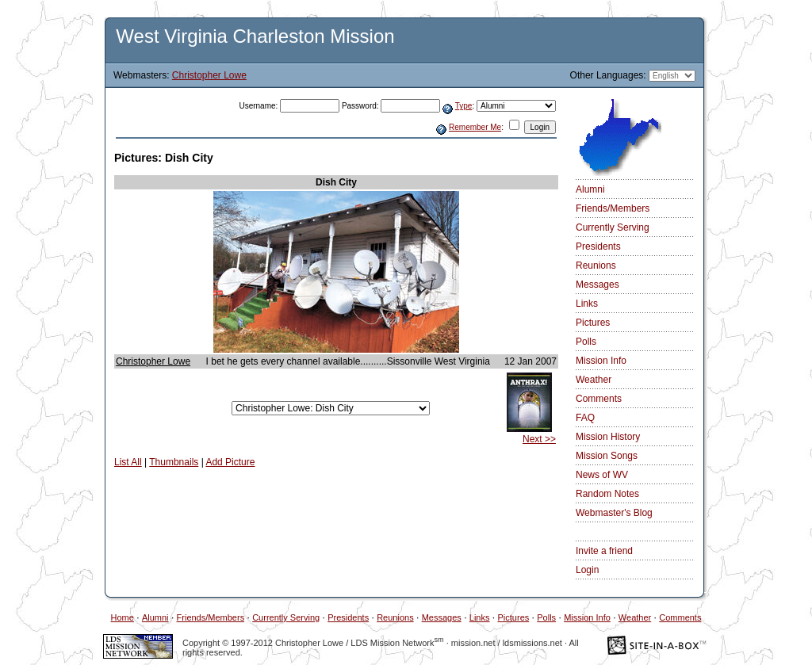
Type (464, 106)
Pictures (593, 323)
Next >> (539, 439)
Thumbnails (174, 462)
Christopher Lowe (209, 75)
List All (128, 462)
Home (123, 617)
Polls (586, 342)
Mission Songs (607, 456)
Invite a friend (604, 551)
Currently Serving (613, 227)
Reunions (596, 266)
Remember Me (475, 127)
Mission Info (601, 361)
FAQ (585, 418)
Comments (599, 399)
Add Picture (230, 462)
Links (587, 304)
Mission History (608, 437)
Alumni (590, 189)
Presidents (598, 247)
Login (587, 570)
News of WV (602, 475)
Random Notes (607, 494)
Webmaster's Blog (614, 513)
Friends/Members (613, 208)
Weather (594, 380)
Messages (598, 285)
